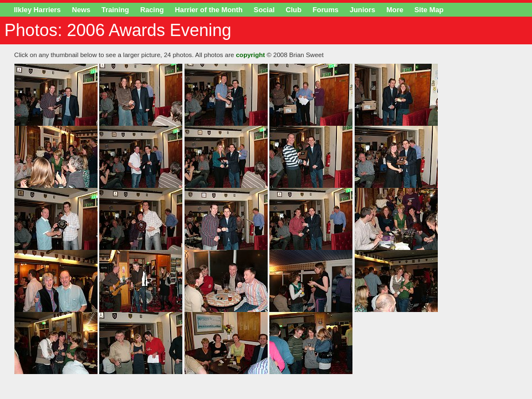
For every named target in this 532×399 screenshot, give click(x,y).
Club (294, 10)
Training (115, 10)
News (81, 10)
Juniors (362, 10)
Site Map (429, 10)
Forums (326, 10)
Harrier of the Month (209, 10)
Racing (152, 10)
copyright (250, 55)
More (395, 10)
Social (264, 10)
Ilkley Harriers (37, 10)
